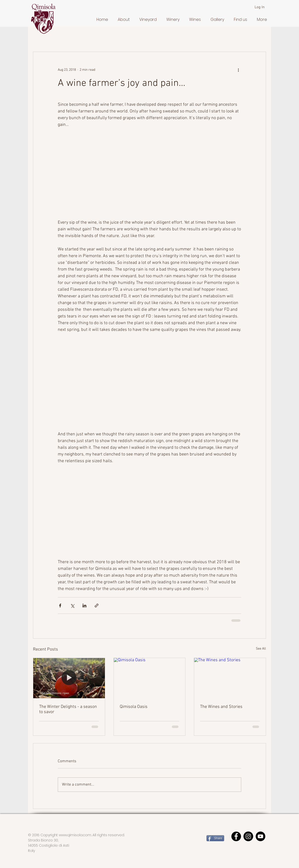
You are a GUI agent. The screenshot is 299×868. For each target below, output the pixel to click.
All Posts (40, 37)
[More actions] (238, 70)
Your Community (105, 37)
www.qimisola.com (75, 835)
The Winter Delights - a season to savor (68, 709)
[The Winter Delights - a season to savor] (69, 678)
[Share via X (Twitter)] (72, 606)
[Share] (215, 838)
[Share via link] (97, 606)
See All (261, 649)
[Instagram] (248, 836)
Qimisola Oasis (134, 707)
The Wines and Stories (221, 707)
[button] (123, 19)
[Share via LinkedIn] (84, 606)
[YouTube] (260, 836)
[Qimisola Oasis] (150, 678)
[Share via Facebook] (60, 606)
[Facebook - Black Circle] (236, 836)
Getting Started (69, 37)
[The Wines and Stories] (230, 678)
